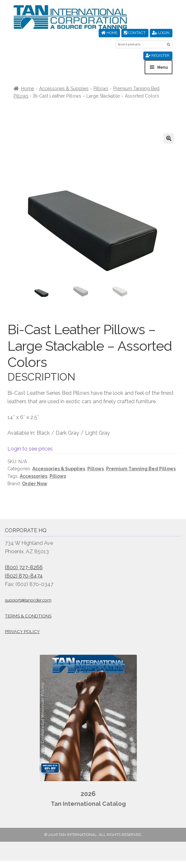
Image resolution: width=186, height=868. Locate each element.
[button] (169, 138)
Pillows (101, 88)
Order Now (35, 484)
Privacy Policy (22, 632)
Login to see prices (30, 449)
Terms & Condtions (28, 616)
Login (161, 33)
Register (158, 55)
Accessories (33, 476)
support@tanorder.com (28, 600)
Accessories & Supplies (64, 88)
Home (109, 33)
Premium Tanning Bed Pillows (141, 469)
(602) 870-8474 (24, 576)
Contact (135, 33)
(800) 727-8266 (24, 567)
